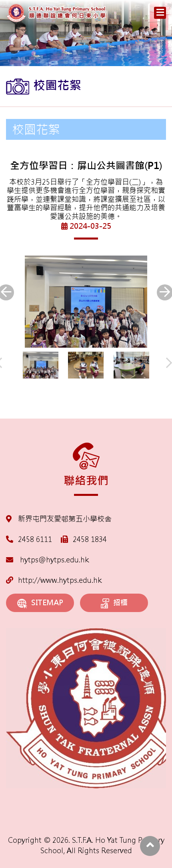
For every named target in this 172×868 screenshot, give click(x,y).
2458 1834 (90, 539)
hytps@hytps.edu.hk (47, 560)
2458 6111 (35, 539)
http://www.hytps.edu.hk (54, 580)
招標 (114, 603)
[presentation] (169, 363)
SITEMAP (40, 603)
